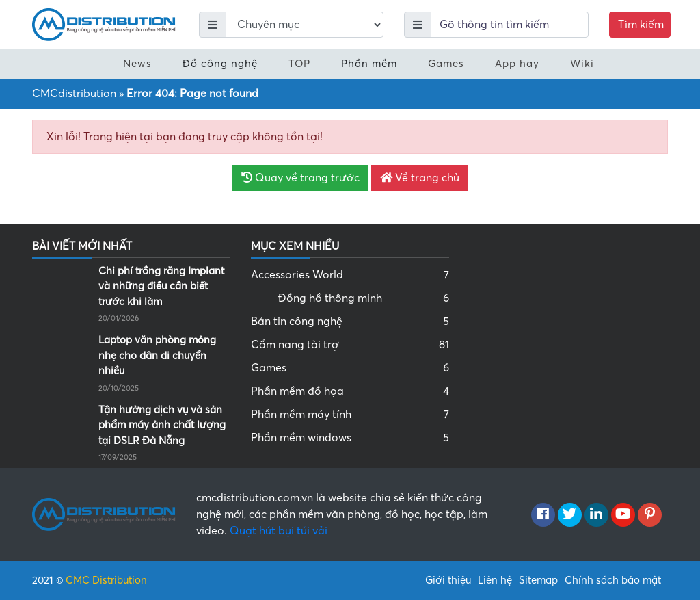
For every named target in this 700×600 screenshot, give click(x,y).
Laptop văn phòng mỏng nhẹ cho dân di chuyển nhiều (157, 355)
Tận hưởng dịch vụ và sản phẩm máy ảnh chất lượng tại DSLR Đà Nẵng (162, 425)
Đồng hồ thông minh (364, 298)
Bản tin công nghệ (350, 322)
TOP (299, 64)
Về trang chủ (420, 178)
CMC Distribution (106, 580)
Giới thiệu (448, 580)
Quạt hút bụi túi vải (279, 531)
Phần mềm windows (350, 438)
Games (446, 64)
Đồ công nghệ (220, 64)
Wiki (582, 64)
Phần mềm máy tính (350, 415)
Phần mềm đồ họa (350, 391)
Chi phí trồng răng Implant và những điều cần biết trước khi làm (161, 286)
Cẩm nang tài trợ (350, 345)
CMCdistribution (74, 94)
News (137, 64)
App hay (517, 64)
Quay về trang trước (300, 178)
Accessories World (350, 275)
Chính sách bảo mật (613, 580)
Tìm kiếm (641, 25)
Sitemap (538, 580)
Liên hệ (495, 580)
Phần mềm (369, 64)
